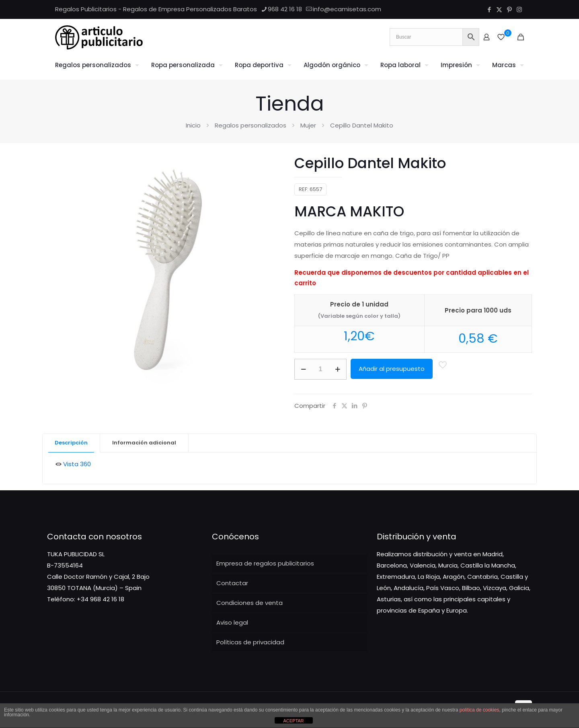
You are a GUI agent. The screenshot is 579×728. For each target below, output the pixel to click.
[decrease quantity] (303, 369)
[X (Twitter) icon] (499, 9)
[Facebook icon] (489, 9)
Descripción (71, 443)
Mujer (308, 125)
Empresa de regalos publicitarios (265, 563)
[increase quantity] (338, 369)
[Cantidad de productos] (320, 369)
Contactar (232, 583)
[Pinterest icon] (509, 9)
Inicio (193, 125)
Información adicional (144, 443)
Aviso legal (232, 622)
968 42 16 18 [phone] (285, 9)
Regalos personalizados (250, 125)
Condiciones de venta (249, 603)
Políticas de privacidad (250, 642)
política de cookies (479, 710)
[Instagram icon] (519, 9)
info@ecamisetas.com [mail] (347, 9)
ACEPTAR (293, 721)
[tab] (71, 443)
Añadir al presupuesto (392, 369)
